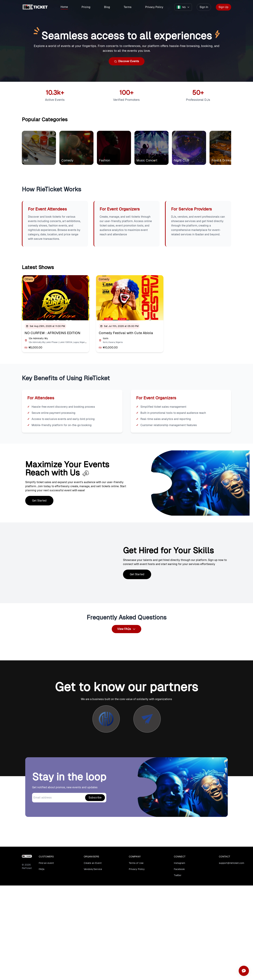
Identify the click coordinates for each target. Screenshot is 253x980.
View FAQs (127, 629)
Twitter (178, 875)
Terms (128, 7)
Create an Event (93, 863)
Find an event (46, 863)
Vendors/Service (93, 869)
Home (64, 7)
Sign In (204, 7)
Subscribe (95, 798)
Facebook (179, 869)
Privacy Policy (154, 7)
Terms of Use (136, 863)
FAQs (42, 869)
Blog (107, 7)
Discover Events (127, 61)
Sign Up (223, 7)
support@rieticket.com (232, 863)
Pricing (86, 7)
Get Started (39, 501)
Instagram (179, 863)
